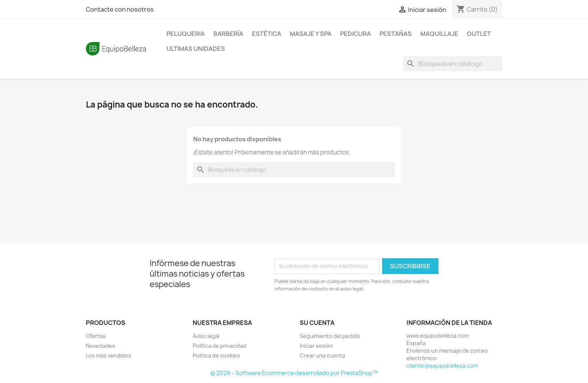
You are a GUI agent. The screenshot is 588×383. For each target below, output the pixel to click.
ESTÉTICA (267, 34)
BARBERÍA (228, 34)
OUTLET (479, 34)
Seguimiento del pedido (330, 336)
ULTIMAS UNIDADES (196, 49)
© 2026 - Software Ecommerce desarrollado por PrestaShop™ (294, 373)
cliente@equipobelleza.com (442, 366)
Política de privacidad (220, 346)
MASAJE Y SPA (311, 34)
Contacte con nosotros (120, 9)
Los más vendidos (109, 355)
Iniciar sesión (316, 346)
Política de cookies (216, 355)
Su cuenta (317, 323)
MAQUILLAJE (439, 34)
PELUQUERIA (186, 34)
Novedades (100, 346)
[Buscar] (453, 64)
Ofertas (96, 336)
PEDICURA (355, 34)
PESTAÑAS (396, 34)
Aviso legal (206, 336)
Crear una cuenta (322, 355)
